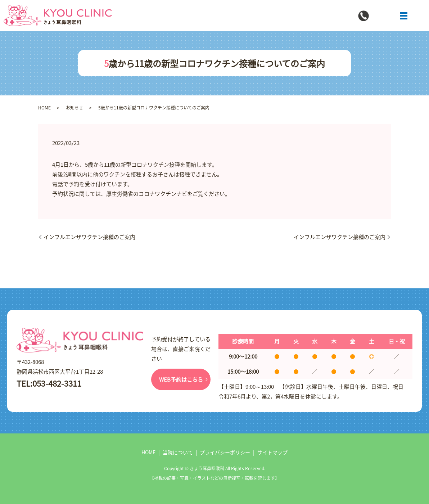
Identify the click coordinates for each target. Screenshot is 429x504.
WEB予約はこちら (181, 379)
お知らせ (74, 107)
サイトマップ (272, 452)
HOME (44, 107)
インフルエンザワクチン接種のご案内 (89, 237)
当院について (178, 452)
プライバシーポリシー (225, 452)
